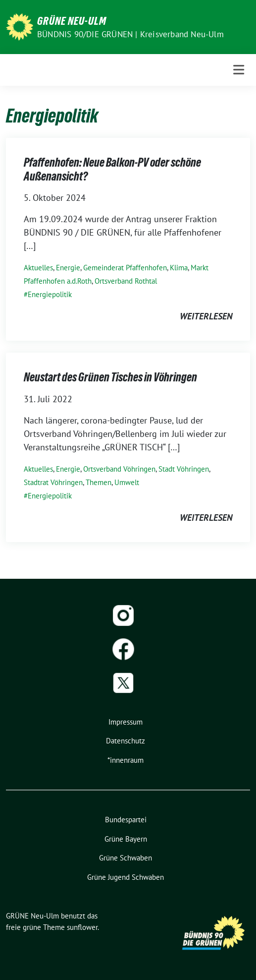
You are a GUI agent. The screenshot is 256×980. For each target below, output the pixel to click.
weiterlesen (206, 316)
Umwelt (127, 482)
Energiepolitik (50, 294)
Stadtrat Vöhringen (53, 482)
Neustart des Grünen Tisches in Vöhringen (110, 377)
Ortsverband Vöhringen (119, 469)
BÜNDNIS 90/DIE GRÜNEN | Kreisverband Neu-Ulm (130, 34)
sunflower (82, 927)
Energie (68, 268)
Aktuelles (38, 268)
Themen (99, 482)
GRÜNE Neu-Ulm (72, 21)
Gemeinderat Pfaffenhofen (125, 268)
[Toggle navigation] (239, 70)
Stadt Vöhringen (184, 469)
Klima (179, 268)
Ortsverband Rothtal (126, 281)
